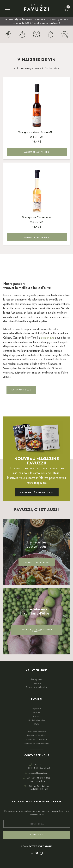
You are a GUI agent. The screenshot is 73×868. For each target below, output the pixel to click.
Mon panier (37, 679)
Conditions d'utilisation (37, 740)
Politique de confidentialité (37, 744)
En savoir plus (21, 390)
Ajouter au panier (37, 152)
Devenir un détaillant (37, 736)
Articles (37, 712)
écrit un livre (48, 338)
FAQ (37, 724)
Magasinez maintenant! (49, 23)
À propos (37, 709)
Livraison (37, 684)
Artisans (37, 716)
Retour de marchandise (37, 687)
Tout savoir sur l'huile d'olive (37, 630)
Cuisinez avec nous (37, 562)
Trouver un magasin (37, 732)
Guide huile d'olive (37, 721)
